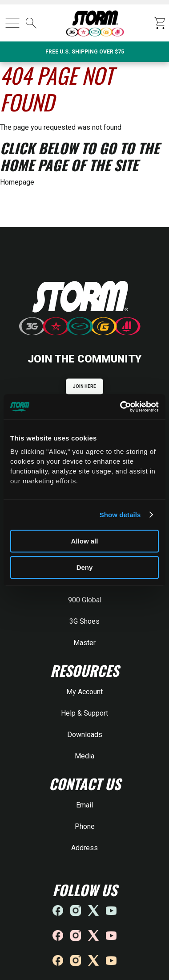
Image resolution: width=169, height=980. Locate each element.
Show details (120, 515)
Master (84, 643)
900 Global (85, 600)
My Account (84, 692)
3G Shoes (84, 621)
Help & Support (84, 713)
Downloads (85, 735)
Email (84, 805)
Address (84, 848)
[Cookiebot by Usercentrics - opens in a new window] (121, 407)
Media (84, 756)
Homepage (17, 182)
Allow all (85, 541)
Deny (85, 567)
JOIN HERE (85, 386)
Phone (85, 826)
